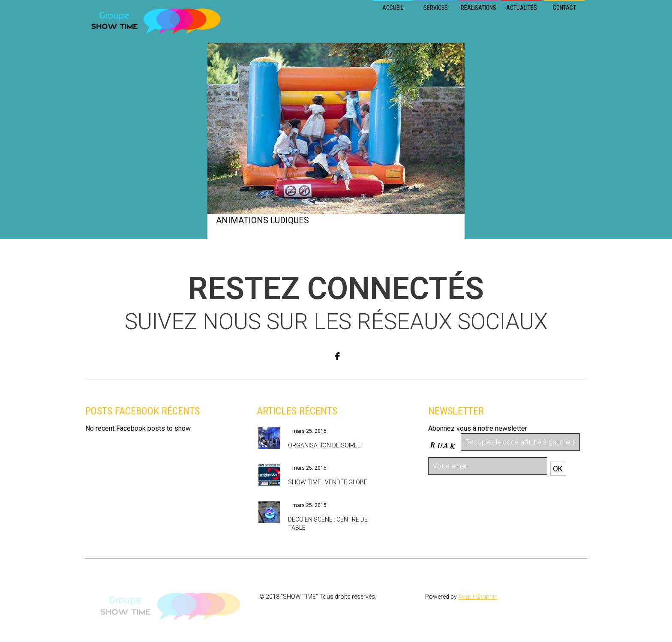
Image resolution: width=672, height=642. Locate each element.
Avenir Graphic (478, 597)
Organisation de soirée (324, 445)
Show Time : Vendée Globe (328, 482)
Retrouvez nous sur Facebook (130, 445)
